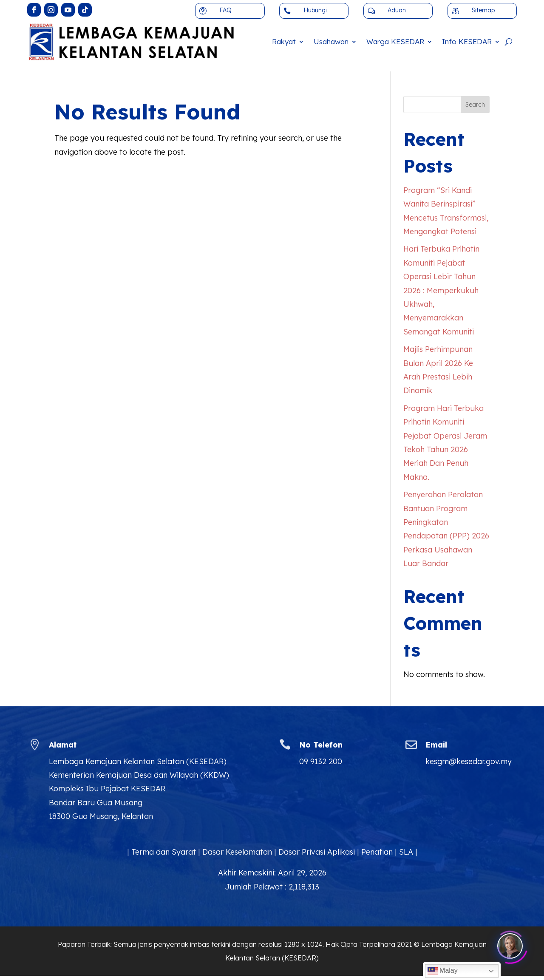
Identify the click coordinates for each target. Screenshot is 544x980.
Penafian (377, 852)
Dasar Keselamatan (237, 852)
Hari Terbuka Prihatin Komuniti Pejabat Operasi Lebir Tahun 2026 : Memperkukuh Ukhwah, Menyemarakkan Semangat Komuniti (441, 290)
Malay (443, 971)
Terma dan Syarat (164, 852)
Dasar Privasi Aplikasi (317, 852)
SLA (406, 852)
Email (436, 745)
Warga (395, 41)
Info (467, 41)
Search (475, 105)
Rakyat (284, 41)
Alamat (63, 745)
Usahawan (331, 41)
